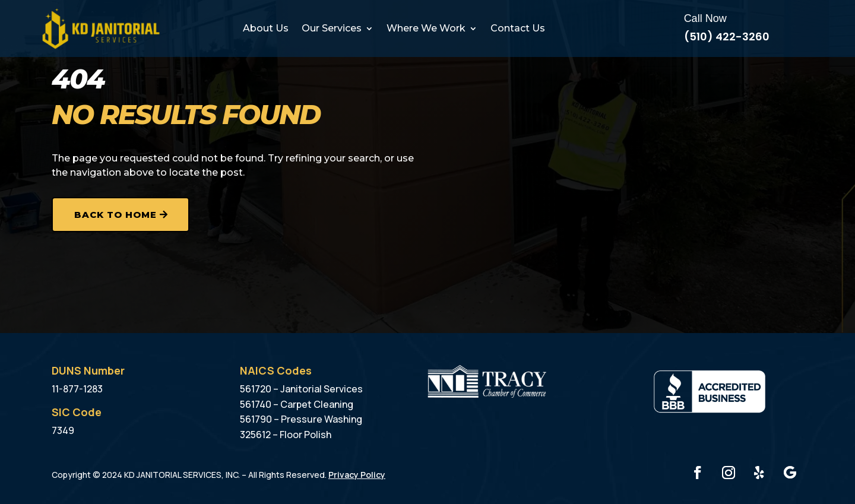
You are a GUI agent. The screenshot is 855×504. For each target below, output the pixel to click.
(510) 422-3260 (727, 37)
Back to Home (115, 215)
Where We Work (426, 28)
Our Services (332, 28)
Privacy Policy (357, 475)
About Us (266, 28)
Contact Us (518, 28)
